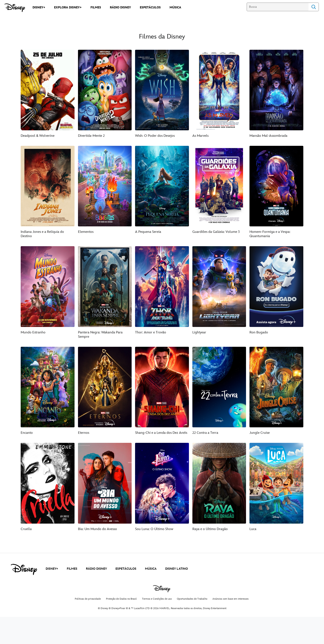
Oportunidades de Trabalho (192, 626)
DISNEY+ (52, 596)
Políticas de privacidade (88, 626)
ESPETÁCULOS (126, 596)
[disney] (24, 597)
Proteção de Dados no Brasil (121, 626)
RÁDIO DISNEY (96, 596)
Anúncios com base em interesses (231, 626)
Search (314, 7)
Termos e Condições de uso (157, 626)
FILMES (72, 596)
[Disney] (15, 8)
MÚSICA (151, 596)
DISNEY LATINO (177, 596)
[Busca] (278, 7)
